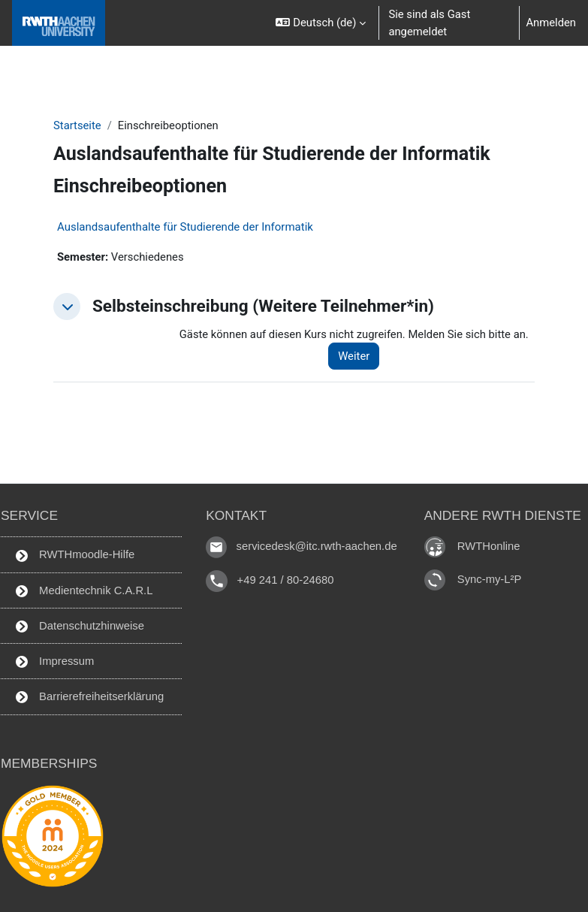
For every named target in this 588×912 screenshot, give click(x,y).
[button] (320, 23)
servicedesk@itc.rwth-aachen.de (317, 547)
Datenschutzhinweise (80, 626)
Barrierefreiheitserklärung (90, 697)
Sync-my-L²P (490, 579)
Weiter (354, 356)
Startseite (77, 125)
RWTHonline (489, 546)
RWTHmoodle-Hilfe (75, 555)
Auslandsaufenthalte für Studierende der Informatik (185, 227)
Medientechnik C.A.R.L (84, 591)
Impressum (55, 661)
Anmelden (551, 23)
